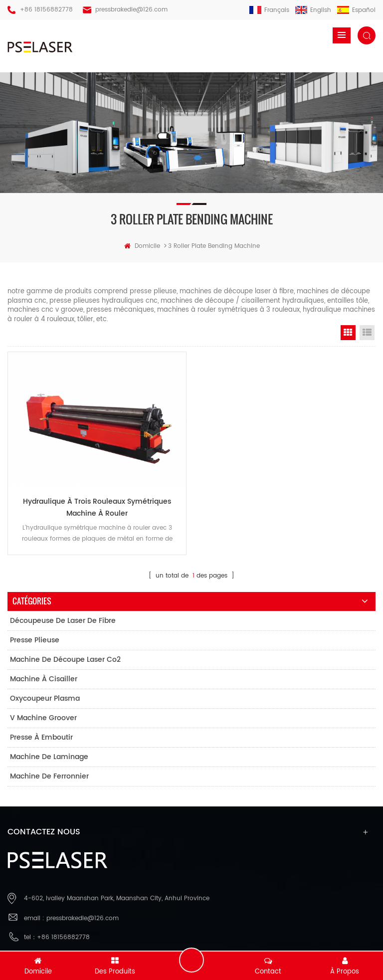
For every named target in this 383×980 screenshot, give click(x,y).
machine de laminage (49, 757)
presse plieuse (35, 640)
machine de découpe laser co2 (65, 660)
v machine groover (43, 718)
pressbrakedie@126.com (131, 10)
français (269, 10)
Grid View (348, 333)
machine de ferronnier (49, 776)
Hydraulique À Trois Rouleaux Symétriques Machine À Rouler (97, 507)
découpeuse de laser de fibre (63, 621)
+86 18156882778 (46, 10)
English (313, 10)
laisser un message (191, 960)
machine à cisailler (44, 679)
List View (367, 333)
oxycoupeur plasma (45, 698)
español (356, 10)
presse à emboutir (41, 737)
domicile (142, 246)
